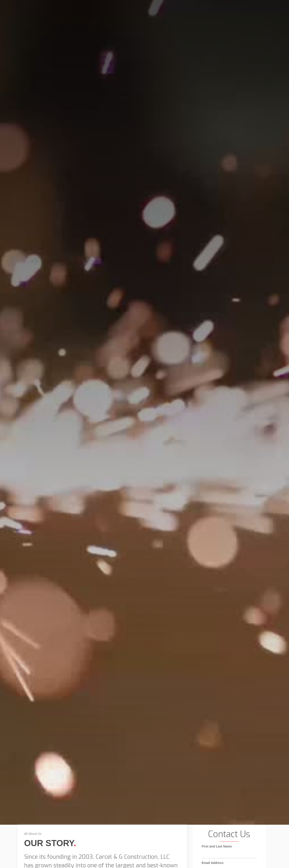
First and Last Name (217, 857)
